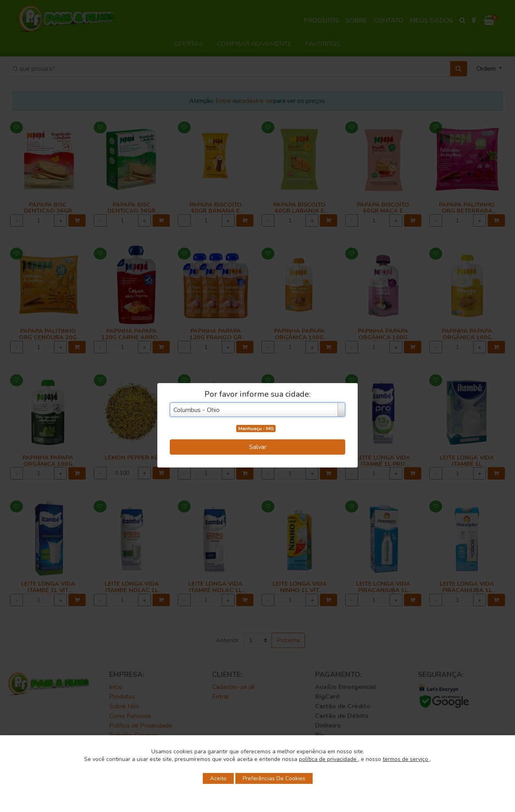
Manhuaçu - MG (256, 429)
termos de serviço (406, 759)
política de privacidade (329, 759)
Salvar (258, 447)
